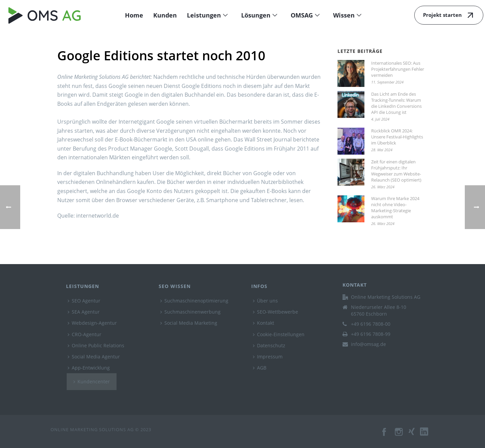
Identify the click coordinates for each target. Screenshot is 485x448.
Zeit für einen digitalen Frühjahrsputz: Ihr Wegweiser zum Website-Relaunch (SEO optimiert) (396, 171)
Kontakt (264, 323)
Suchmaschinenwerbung (190, 312)
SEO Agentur (84, 301)
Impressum (268, 357)
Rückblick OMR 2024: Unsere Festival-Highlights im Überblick (397, 137)
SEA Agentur (84, 312)
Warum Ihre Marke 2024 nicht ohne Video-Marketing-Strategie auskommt (395, 207)
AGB (260, 368)
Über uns (265, 301)
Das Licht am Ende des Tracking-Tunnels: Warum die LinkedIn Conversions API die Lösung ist (396, 103)
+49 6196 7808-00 (371, 324)
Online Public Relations (96, 345)
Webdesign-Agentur (92, 323)
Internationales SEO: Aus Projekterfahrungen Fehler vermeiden (398, 69)
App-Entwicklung (89, 368)
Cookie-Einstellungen (279, 334)
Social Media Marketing (189, 323)
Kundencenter (92, 381)
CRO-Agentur (85, 334)
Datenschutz (269, 345)
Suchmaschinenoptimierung (194, 301)
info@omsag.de (368, 344)
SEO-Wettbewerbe (276, 312)
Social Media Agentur (94, 357)
